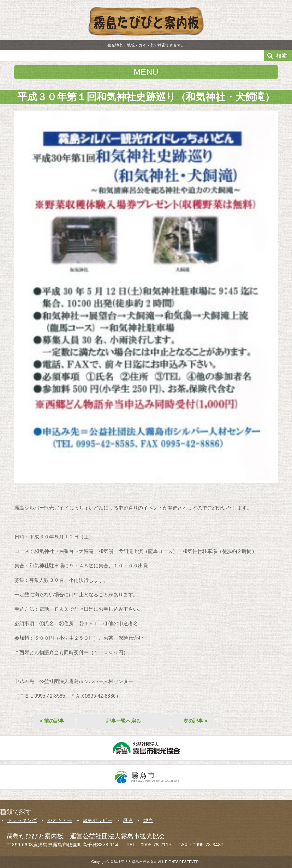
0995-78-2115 (156, 845)
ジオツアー (60, 820)
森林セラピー (97, 820)
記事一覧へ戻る (124, 721)
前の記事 (52, 721)
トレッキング (22, 820)
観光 (148, 820)
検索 (282, 56)
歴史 (128, 820)
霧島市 (146, 777)
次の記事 (195, 721)
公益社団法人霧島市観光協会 (146, 748)
